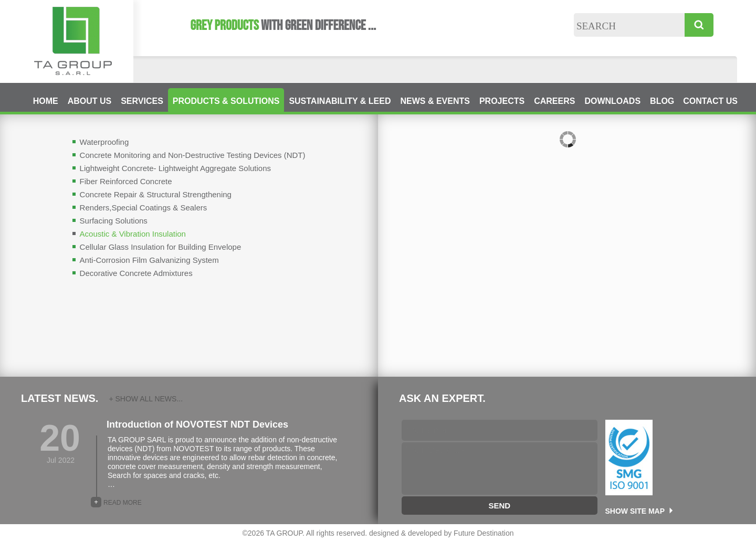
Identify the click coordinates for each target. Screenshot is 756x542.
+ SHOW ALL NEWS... (146, 399)
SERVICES (142, 101)
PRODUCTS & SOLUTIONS (226, 101)
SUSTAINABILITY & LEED (340, 101)
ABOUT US (90, 101)
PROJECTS (502, 101)
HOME (46, 101)
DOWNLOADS (612, 101)
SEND (499, 506)
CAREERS (554, 101)
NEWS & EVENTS (435, 101)
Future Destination (484, 533)
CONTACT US (710, 101)
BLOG (662, 101)
